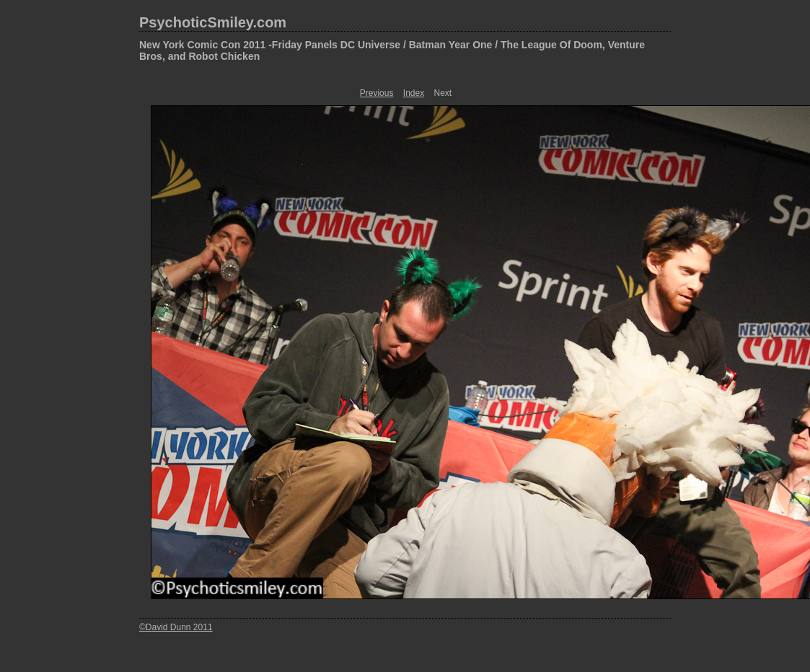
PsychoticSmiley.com (213, 22)
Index (414, 93)
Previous (377, 93)
